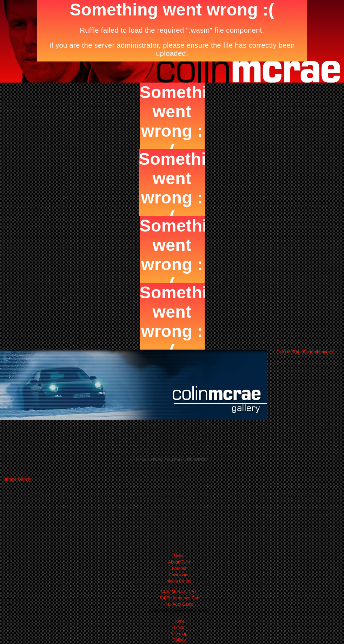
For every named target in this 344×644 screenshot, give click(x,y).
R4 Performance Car (179, 598)
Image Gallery (18, 479)
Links (179, 627)
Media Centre (179, 581)
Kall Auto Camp (179, 604)
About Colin (179, 562)
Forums (179, 568)
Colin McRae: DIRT (179, 592)
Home (179, 621)
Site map (179, 634)
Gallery (179, 640)
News (179, 556)
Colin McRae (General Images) (305, 352)
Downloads (179, 575)
